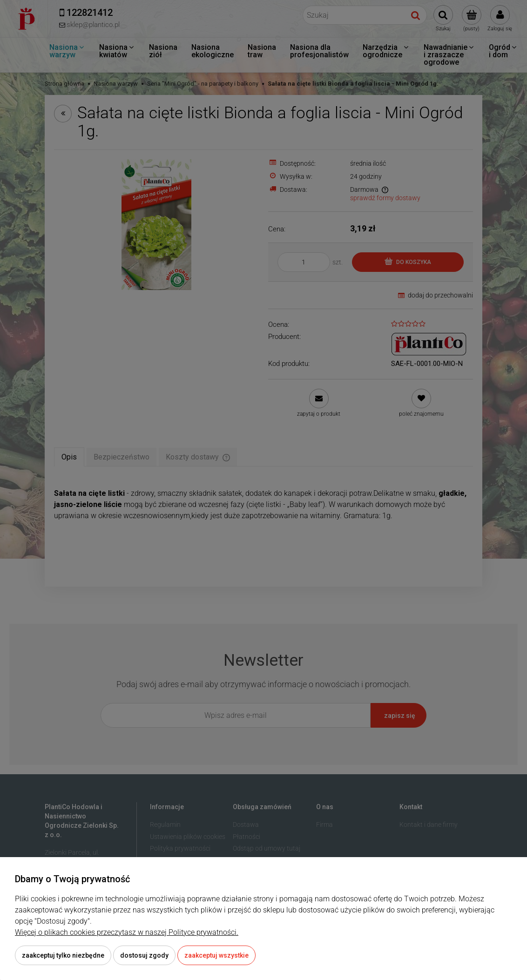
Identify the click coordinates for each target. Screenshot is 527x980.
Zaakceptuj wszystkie (216, 955)
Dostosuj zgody (144, 955)
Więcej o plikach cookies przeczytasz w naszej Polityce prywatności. (127, 932)
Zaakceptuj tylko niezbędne (63, 955)
